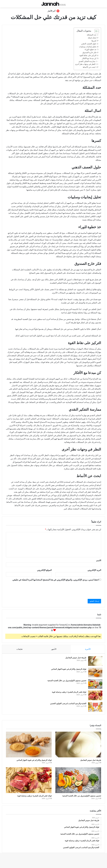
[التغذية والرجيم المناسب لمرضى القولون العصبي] (94, 708)
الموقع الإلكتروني (44, 570)
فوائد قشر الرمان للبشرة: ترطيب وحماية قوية (68, 693)
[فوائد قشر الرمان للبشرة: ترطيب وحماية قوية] (94, 697)
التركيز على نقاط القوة (88, 55)
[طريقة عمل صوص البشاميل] (94, 662)
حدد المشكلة (92, 35)
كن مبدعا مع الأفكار (89, 58)
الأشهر (54, 649)
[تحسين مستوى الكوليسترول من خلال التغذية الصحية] (94, 685)
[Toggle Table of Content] (95, 31)
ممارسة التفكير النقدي (87, 61)
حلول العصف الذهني (89, 44)
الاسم (99, 560)
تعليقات (19, 649)
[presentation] (81, 589)
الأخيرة (88, 649)
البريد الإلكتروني (94, 570)
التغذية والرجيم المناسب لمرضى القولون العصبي (67, 705)
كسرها (94, 41)
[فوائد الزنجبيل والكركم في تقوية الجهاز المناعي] (94, 674)
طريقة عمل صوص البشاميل (74, 659)
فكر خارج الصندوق (89, 52)
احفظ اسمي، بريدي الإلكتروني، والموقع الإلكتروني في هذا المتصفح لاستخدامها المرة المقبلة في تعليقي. (55, 580)
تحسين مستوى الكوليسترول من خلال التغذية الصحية (66, 682)
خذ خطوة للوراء (91, 49)
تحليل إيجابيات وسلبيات (88, 47)
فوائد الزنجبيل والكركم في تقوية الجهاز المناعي (67, 670)
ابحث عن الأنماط (89, 67)
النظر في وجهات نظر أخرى (85, 64)
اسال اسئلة (92, 38)
